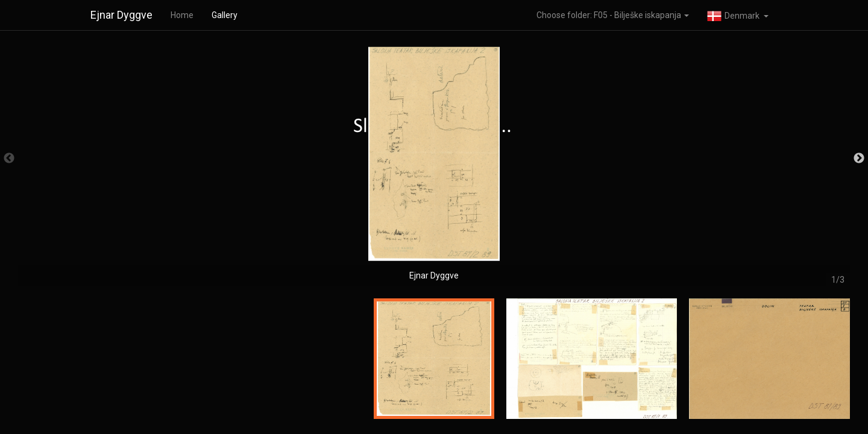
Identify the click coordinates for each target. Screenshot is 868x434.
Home (182, 15)
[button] (738, 15)
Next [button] (859, 159)
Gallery (225, 15)
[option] (434, 164)
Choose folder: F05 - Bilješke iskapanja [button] (613, 15)
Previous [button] (9, 159)
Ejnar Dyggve (121, 15)
